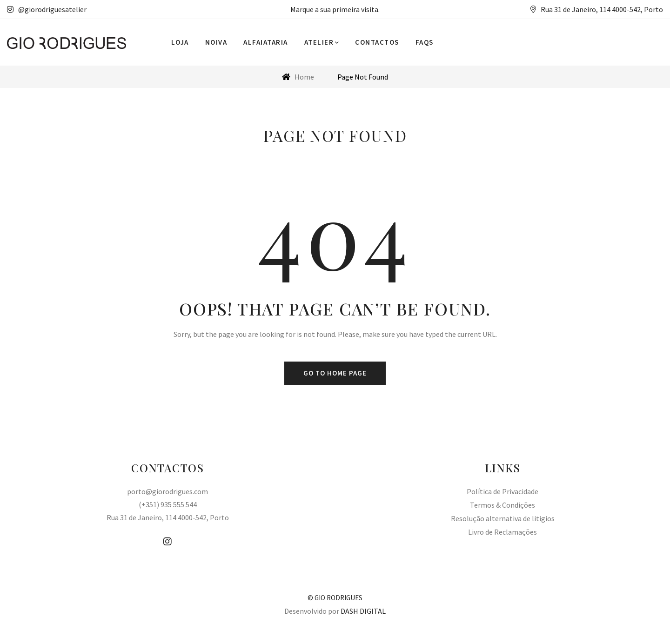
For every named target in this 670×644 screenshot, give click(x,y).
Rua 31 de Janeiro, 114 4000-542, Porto (168, 517)
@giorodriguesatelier (47, 9)
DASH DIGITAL (363, 611)
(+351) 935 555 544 (168, 504)
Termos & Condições (502, 505)
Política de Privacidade (502, 491)
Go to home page (335, 373)
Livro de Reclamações (502, 532)
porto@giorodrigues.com (167, 491)
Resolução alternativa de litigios (503, 518)
